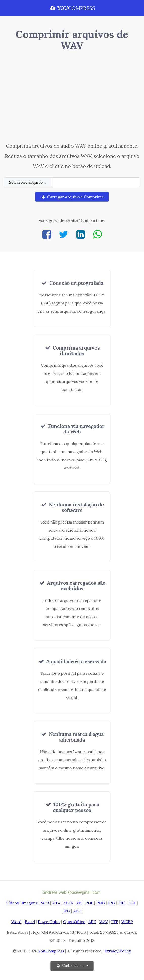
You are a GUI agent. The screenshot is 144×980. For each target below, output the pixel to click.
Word (17, 922)
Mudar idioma (70, 966)
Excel (30, 922)
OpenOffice (74, 922)
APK (92, 922)
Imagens (30, 903)
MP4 (56, 903)
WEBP (127, 922)
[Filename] (96, 182)
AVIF (77, 911)
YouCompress (51, 951)
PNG (101, 903)
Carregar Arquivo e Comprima (72, 197)
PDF (89, 903)
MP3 (45, 903)
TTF (115, 922)
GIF (133, 903)
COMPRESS (72, 8)
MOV (68, 903)
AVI (79, 903)
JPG (111, 903)
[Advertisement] (72, 98)
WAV (104, 922)
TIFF (122, 903)
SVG (66, 911)
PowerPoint (49, 922)
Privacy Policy (118, 951)
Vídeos (12, 903)
